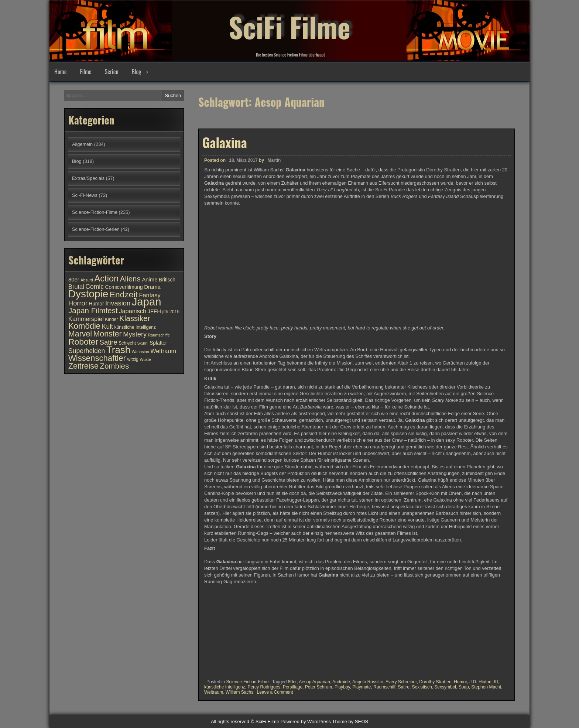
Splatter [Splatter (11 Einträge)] (158, 343)
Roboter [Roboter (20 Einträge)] (83, 342)
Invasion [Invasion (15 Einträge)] (118, 303)
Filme (85, 72)
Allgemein (82, 144)
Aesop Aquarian (314, 682)
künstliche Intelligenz (225, 687)
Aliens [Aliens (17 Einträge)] (130, 279)
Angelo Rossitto (368, 682)
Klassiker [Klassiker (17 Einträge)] (135, 318)
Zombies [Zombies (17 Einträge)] (114, 366)
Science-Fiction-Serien (96, 229)
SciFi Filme (289, 26)
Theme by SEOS (350, 722)
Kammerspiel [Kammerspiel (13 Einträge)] (86, 319)
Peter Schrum (318, 687)
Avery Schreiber (401, 682)
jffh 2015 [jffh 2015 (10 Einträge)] (171, 312)
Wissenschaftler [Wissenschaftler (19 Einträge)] (97, 358)
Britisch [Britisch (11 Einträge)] (167, 280)
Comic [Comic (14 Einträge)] (95, 287)
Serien (112, 72)
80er (292, 682)
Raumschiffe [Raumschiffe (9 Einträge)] (159, 335)
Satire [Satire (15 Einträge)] (109, 342)
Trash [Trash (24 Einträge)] (118, 350)
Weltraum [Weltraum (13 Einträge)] (163, 351)
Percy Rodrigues (264, 687)
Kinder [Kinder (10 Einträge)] (111, 319)
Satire (404, 687)
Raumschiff (384, 687)
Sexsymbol (445, 687)
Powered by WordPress (306, 722)
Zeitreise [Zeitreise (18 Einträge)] (83, 366)
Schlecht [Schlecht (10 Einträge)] (127, 343)
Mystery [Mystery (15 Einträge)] (135, 334)
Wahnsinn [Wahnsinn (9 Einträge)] (141, 352)
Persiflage (293, 687)
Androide (341, 682)
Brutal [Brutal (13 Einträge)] (76, 287)
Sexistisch (422, 687)
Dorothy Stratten (435, 682)
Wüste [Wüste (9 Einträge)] (145, 359)
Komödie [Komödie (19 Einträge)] (84, 326)
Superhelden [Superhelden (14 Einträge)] (87, 351)
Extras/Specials (88, 178)
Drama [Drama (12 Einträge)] (152, 287)
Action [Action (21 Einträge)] (107, 278)
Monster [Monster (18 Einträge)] (108, 334)
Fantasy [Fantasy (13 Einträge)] (150, 295)
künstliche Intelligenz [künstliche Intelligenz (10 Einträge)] (135, 327)
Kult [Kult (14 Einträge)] (107, 327)
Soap (464, 687)
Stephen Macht (486, 687)
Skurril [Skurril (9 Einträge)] (143, 343)
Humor (460, 682)
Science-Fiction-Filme (247, 682)
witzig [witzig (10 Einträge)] (133, 359)
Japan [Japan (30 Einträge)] (147, 302)
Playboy (342, 687)
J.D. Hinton (480, 682)
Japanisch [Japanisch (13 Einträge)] (133, 311)
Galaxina (225, 142)
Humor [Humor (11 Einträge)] (96, 304)
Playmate (362, 687)
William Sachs (239, 692)
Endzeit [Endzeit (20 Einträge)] (124, 294)
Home (60, 72)
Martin (274, 160)
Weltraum (214, 692)
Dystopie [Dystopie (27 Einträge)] (88, 294)
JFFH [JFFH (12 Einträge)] (154, 311)
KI (496, 682)
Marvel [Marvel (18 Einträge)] (80, 334)
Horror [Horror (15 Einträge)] (78, 303)
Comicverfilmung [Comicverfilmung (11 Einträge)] (124, 287)
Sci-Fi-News (85, 195)
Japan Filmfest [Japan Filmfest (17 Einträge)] (93, 310)
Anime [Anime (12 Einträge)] (150, 280)
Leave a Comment (275, 692)
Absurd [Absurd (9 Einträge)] (87, 280)
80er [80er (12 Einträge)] (74, 280)
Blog (136, 72)
